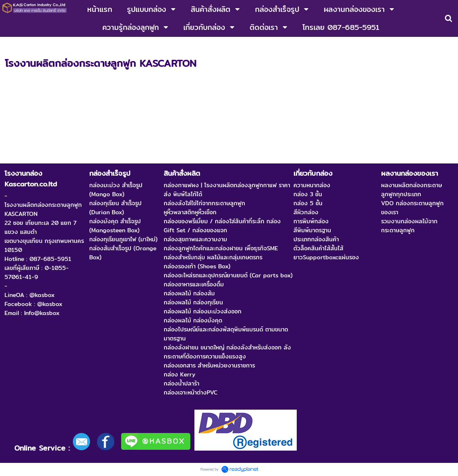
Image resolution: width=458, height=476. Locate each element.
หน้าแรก (15, 45)
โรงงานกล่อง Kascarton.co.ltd (71, 45)
